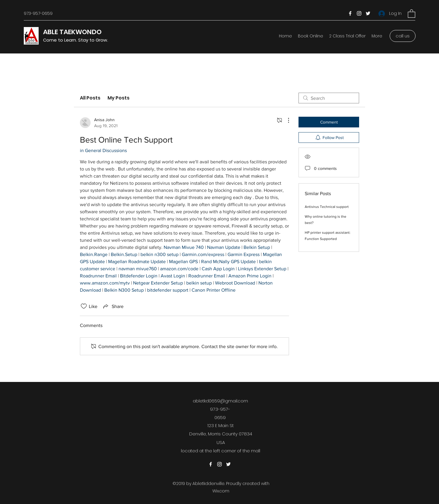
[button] (412, 13)
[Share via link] (113, 306)
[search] (329, 98)
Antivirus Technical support (327, 207)
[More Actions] (285, 120)
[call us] (403, 36)
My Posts (119, 98)
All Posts (90, 98)
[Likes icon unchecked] (84, 306)
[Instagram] (359, 13)
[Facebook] (350, 13)
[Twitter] (368, 13)
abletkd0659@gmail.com (220, 401)
